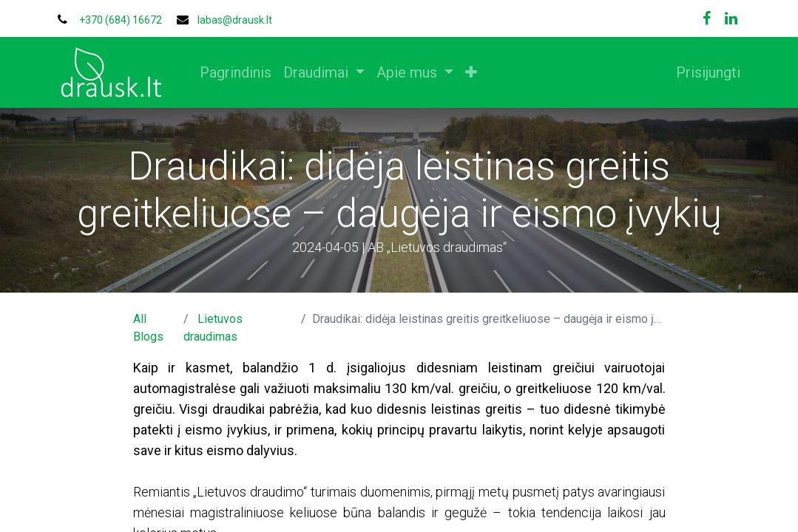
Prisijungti (705, 72)
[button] (475, 72)
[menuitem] (239, 72)
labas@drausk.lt (235, 20)
